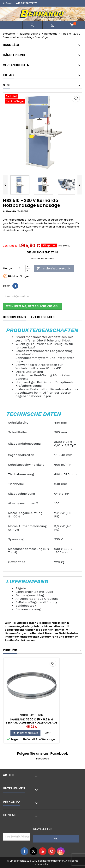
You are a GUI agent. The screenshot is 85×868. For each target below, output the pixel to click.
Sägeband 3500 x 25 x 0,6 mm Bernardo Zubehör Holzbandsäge (32, 721)
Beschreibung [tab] (14, 317)
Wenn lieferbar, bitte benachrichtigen (32, 306)
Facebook (43, 759)
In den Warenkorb (53, 268)
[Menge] (20, 268)
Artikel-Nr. (10, 211)
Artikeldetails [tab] (42, 317)
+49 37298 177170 (27, 3)
